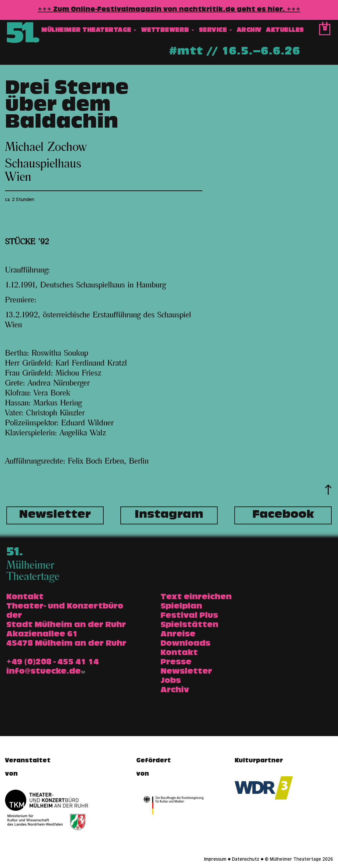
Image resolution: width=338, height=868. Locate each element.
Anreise (178, 635)
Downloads (185, 644)
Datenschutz (246, 860)
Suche (312, 31)
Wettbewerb (168, 31)
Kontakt (179, 653)
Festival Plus (189, 616)
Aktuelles (285, 31)
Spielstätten (189, 625)
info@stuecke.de (46, 672)
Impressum (215, 860)
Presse (176, 663)
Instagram (169, 515)
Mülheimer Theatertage (89, 31)
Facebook (283, 515)
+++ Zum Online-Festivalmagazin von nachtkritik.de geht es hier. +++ (169, 10)
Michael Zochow (46, 147)
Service (215, 31)
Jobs (171, 681)
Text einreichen (196, 597)
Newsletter (55, 515)
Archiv (249, 31)
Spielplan (181, 607)
